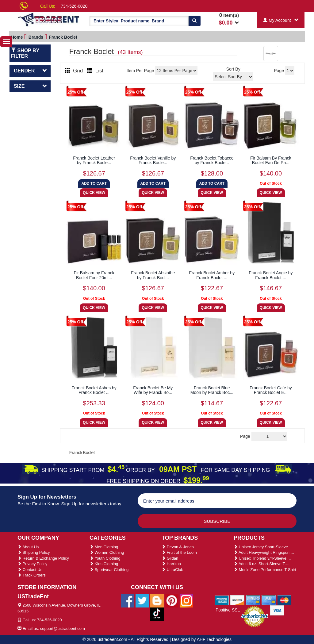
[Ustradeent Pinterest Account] (172, 600)
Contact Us (30, 570)
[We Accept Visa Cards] (277, 610)
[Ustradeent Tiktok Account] (157, 614)
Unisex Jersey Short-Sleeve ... (263, 547)
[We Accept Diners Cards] (253, 600)
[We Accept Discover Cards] (237, 600)
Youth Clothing (105, 558)
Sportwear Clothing (109, 570)
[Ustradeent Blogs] (157, 600)
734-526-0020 (74, 6)
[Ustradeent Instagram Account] (186, 600)
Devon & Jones (178, 547)
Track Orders (32, 575)
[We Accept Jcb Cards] (269, 600)
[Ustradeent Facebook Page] (128, 600)
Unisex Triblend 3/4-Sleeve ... (262, 558)
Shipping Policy (34, 552)
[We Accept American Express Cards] (222, 600)
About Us (28, 547)
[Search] (194, 21)
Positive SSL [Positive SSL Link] (228, 610)
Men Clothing (104, 547)
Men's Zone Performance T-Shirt (265, 570)
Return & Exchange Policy (43, 558)
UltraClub (172, 570)
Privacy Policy (33, 564)
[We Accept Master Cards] (284, 600)
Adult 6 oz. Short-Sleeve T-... (262, 564)
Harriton (171, 564)
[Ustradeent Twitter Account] (142, 600)
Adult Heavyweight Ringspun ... (264, 552)
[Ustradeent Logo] (49, 19)
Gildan (170, 558)
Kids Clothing (104, 564)
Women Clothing (107, 552)
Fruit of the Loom (179, 552)
